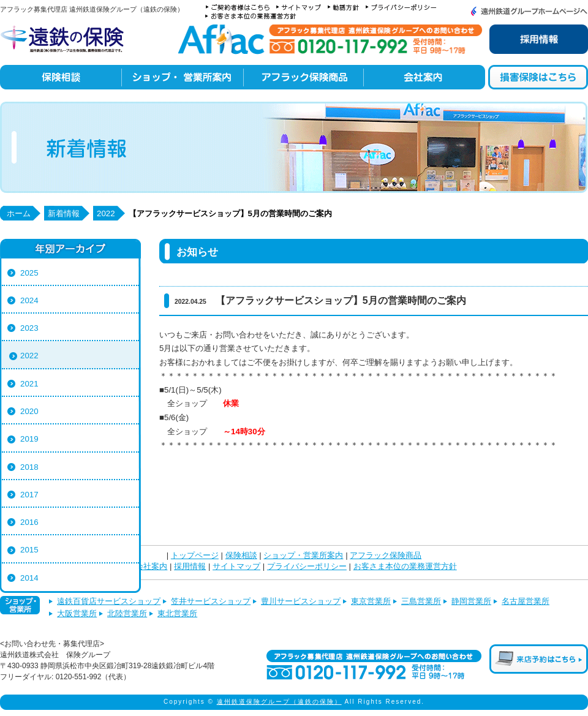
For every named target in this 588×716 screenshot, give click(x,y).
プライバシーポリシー (307, 567)
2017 (29, 495)
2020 (29, 411)
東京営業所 (371, 601)
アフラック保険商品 (386, 556)
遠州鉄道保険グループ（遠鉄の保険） (279, 702)
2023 (29, 328)
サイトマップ (236, 567)
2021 (29, 384)
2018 (29, 467)
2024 (29, 300)
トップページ (195, 556)
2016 (29, 522)
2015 (29, 550)
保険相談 (241, 556)
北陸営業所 (127, 613)
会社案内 (151, 567)
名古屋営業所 (526, 601)
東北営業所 (177, 613)
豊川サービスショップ (301, 601)
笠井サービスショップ (211, 601)
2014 (29, 578)
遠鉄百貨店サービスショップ (109, 601)
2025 (29, 273)
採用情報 (190, 567)
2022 (29, 356)
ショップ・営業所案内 (303, 556)
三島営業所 (421, 601)
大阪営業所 (77, 613)
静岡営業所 (471, 601)
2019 (29, 439)
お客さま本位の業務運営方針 (405, 567)
